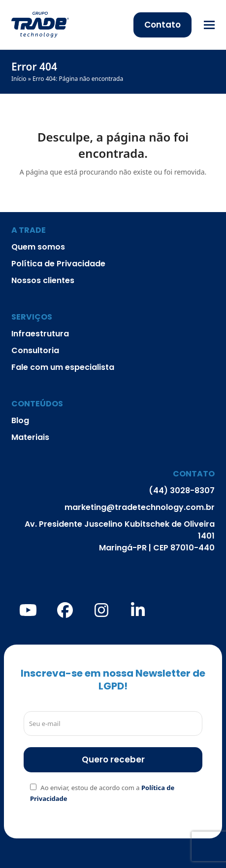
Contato (162, 25)
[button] (209, 25)
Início (19, 79)
